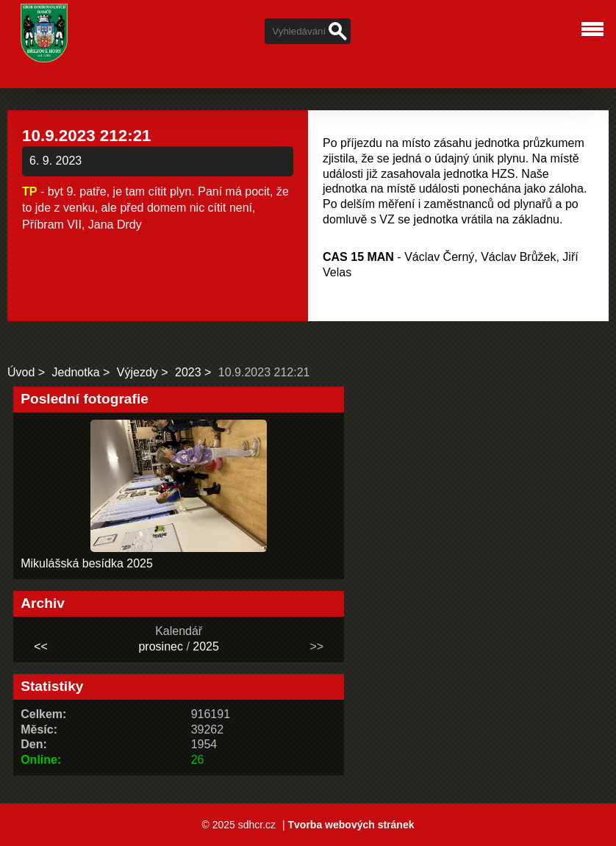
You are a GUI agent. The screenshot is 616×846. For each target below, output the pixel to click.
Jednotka (76, 372)
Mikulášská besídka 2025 (87, 563)
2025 (206, 646)
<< (41, 646)
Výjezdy (137, 372)
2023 (188, 372)
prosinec (160, 646)
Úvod (21, 372)
